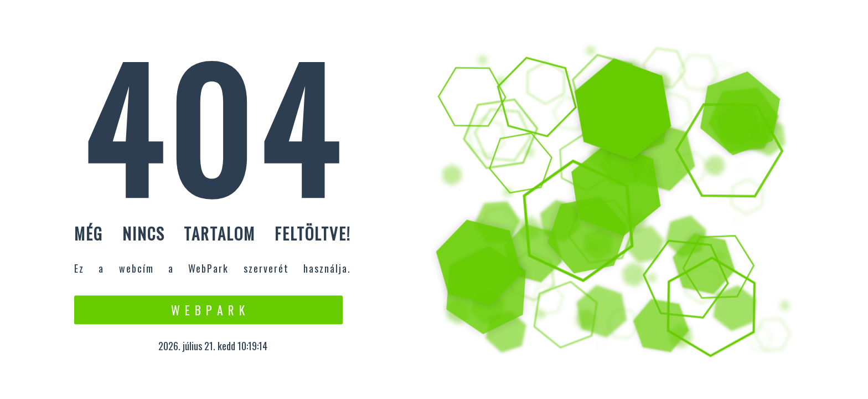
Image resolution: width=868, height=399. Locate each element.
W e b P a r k (208, 310)
